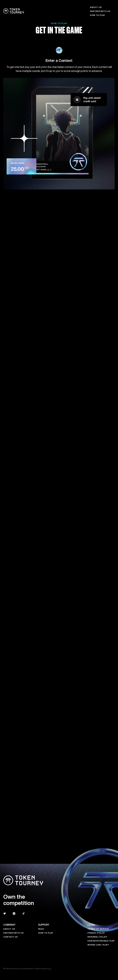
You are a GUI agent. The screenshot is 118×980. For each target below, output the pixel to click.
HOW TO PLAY (98, 15)
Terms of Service (98, 929)
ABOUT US (96, 7)
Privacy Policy (96, 933)
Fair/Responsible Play (101, 941)
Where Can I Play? (98, 945)
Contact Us (11, 937)
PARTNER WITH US (100, 11)
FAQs (41, 929)
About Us (9, 929)
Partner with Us (14, 933)
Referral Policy (97, 937)
